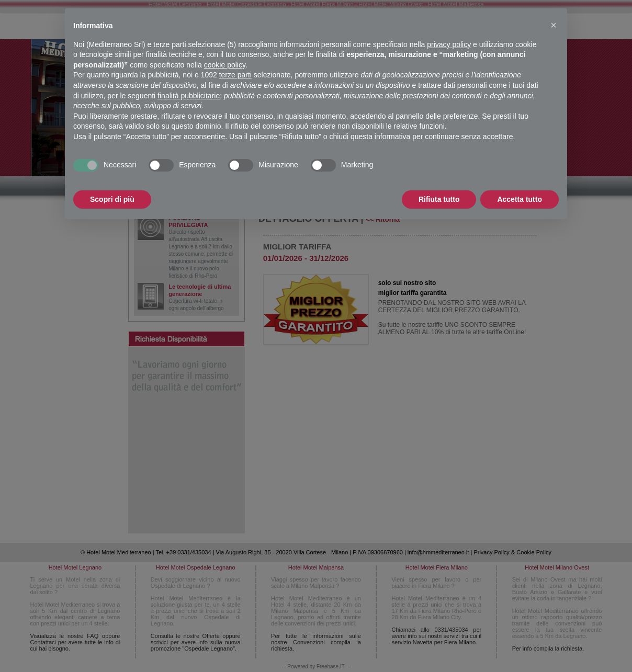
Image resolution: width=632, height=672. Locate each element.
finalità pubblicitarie (189, 96)
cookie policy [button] (225, 65)
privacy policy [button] (449, 44)
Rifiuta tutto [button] (439, 199)
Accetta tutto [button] (520, 199)
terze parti (235, 75)
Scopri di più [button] (112, 199)
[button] (554, 25)
